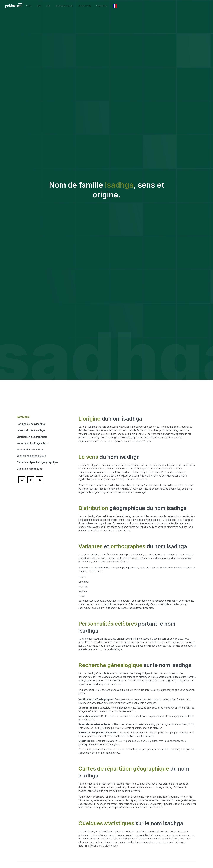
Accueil (58, 6)
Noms (71, 6)
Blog (83, 6)
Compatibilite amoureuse (104, 6)
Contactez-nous (157, 6)
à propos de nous (133, 6)
